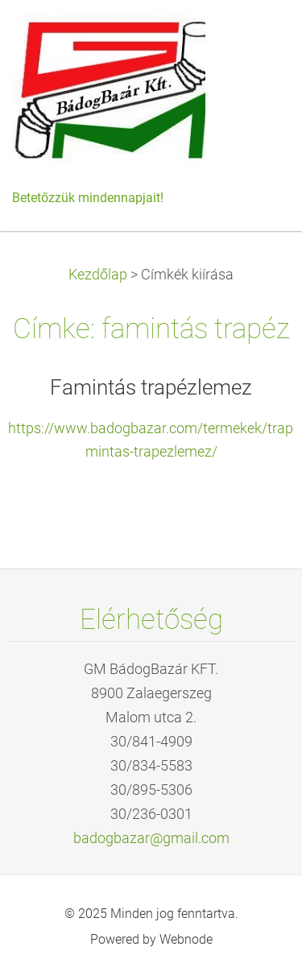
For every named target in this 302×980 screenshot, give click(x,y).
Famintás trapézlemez (151, 387)
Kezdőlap (98, 275)
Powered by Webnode (151, 939)
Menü (258, 36)
